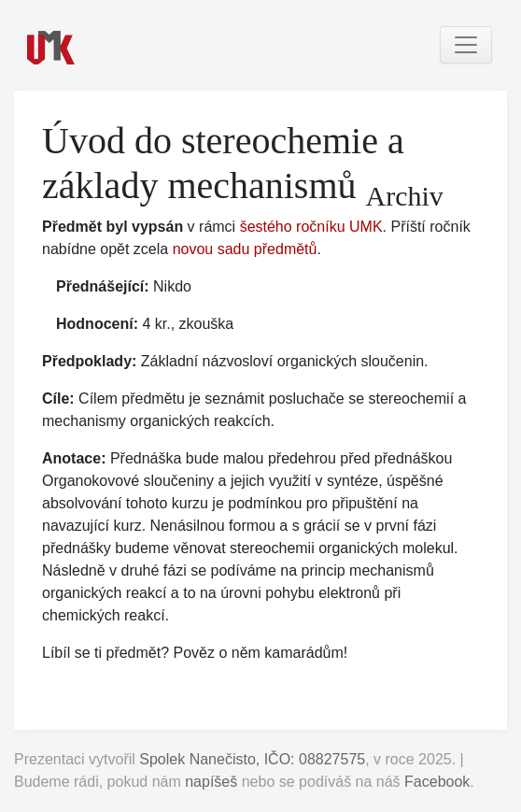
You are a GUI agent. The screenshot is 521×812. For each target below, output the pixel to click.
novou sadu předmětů (245, 249)
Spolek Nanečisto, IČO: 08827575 (252, 759)
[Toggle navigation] (466, 45)
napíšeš (211, 782)
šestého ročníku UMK (311, 227)
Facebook (437, 782)
